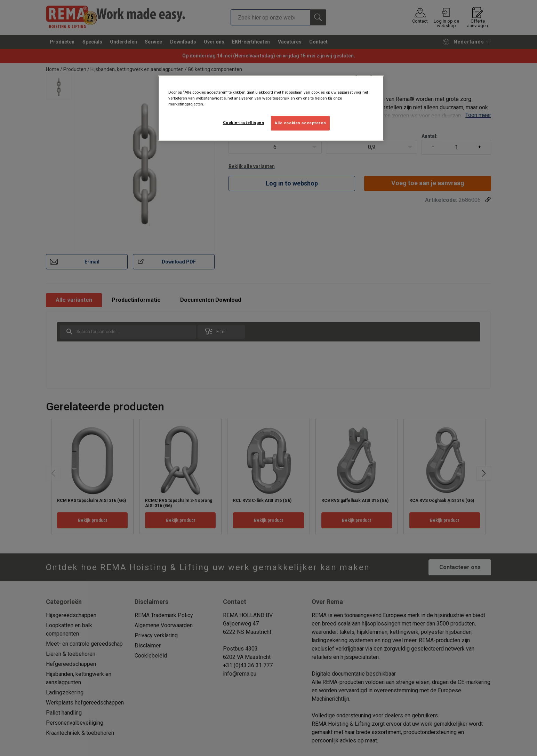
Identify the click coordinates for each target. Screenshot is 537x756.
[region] (271, 108)
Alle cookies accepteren (300, 123)
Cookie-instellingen (244, 123)
